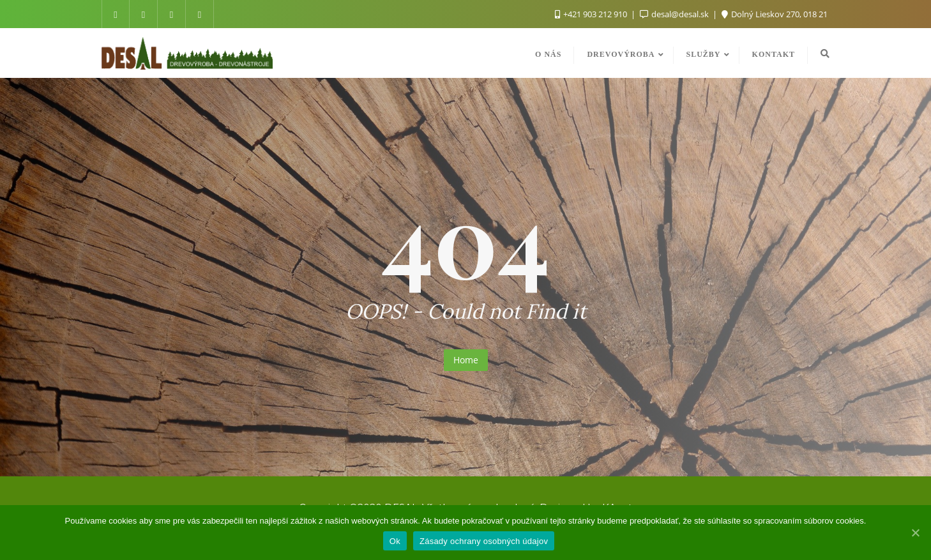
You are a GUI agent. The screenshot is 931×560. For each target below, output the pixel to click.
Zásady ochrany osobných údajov (484, 541)
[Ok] (915, 533)
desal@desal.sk (675, 14)
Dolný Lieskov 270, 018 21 (775, 14)
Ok (395, 541)
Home (466, 360)
